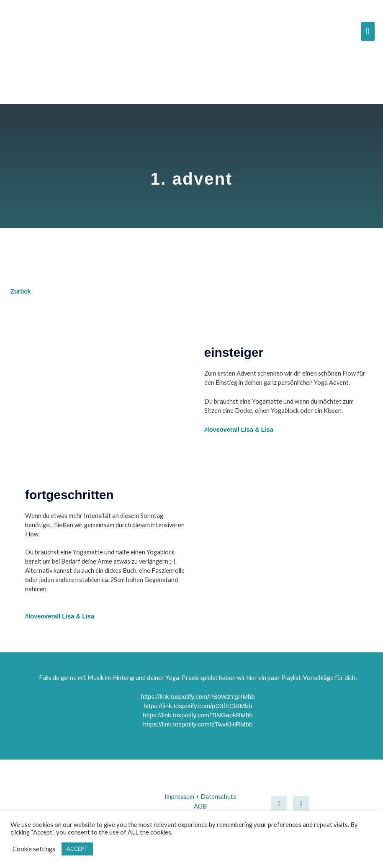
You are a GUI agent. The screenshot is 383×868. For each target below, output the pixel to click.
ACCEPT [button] (77, 849)
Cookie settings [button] (34, 849)
